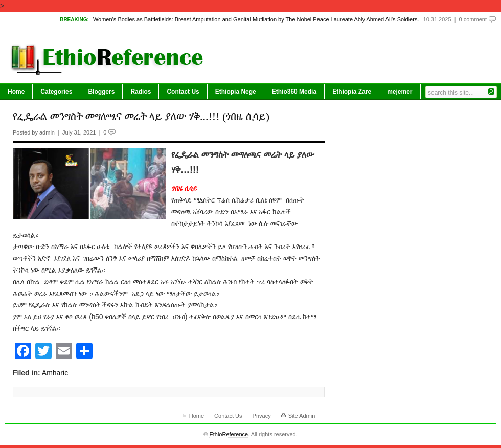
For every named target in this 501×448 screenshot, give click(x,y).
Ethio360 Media (294, 92)
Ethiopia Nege (236, 92)
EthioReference (229, 434)
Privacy (262, 416)
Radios (141, 92)
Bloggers (101, 92)
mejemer (400, 92)
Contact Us (183, 92)
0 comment (473, 19)
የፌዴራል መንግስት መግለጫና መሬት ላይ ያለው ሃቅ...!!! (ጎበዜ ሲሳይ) (141, 116)
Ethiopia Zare (352, 92)
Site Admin (302, 416)
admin (47, 132)
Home (16, 92)
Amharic (55, 373)
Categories (56, 92)
